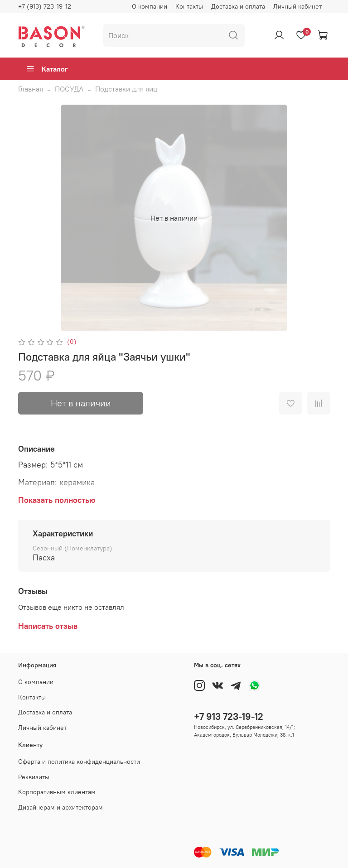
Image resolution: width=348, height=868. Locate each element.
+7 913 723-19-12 (229, 716)
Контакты (189, 6)
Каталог (47, 69)
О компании (150, 6)
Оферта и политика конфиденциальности (79, 762)
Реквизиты (34, 777)
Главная (31, 89)
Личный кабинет (297, 6)
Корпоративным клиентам (57, 792)
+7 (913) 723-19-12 (45, 6)
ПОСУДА (69, 89)
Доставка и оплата (238, 6)
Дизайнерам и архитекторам (60, 807)
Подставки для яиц (126, 89)
